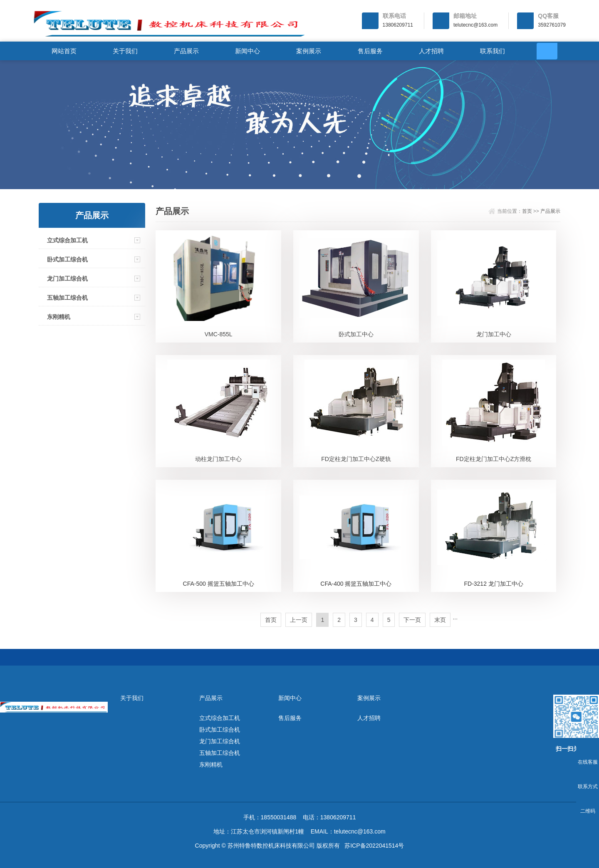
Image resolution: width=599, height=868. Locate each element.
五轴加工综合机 (67, 298)
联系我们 (493, 51)
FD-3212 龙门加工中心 (493, 584)
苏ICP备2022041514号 (374, 846)
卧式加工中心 (356, 334)
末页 (440, 620)
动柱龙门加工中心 (218, 459)
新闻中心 (248, 51)
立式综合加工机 (67, 240)
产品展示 (186, 51)
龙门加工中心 (494, 334)
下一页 (412, 620)
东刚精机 (59, 317)
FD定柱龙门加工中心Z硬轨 (356, 459)
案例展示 (309, 51)
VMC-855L (219, 334)
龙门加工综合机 (67, 279)
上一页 (299, 620)
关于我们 (125, 51)
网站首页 (64, 51)
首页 (527, 211)
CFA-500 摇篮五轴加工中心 (219, 584)
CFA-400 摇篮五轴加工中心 (356, 584)
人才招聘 (431, 51)
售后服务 (370, 51)
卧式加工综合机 (67, 259)
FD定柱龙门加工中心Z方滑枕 (494, 459)
